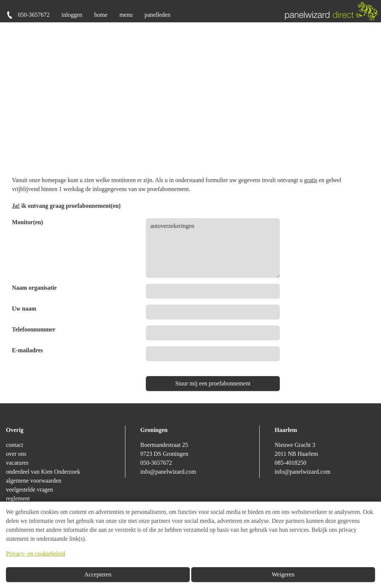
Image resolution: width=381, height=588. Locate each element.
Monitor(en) (28, 222)
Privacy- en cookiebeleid (36, 554)
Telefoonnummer (34, 329)
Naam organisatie (34, 288)
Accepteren (98, 574)
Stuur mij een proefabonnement (213, 383)
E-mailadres (27, 350)
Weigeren (283, 574)
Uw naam (24, 309)
